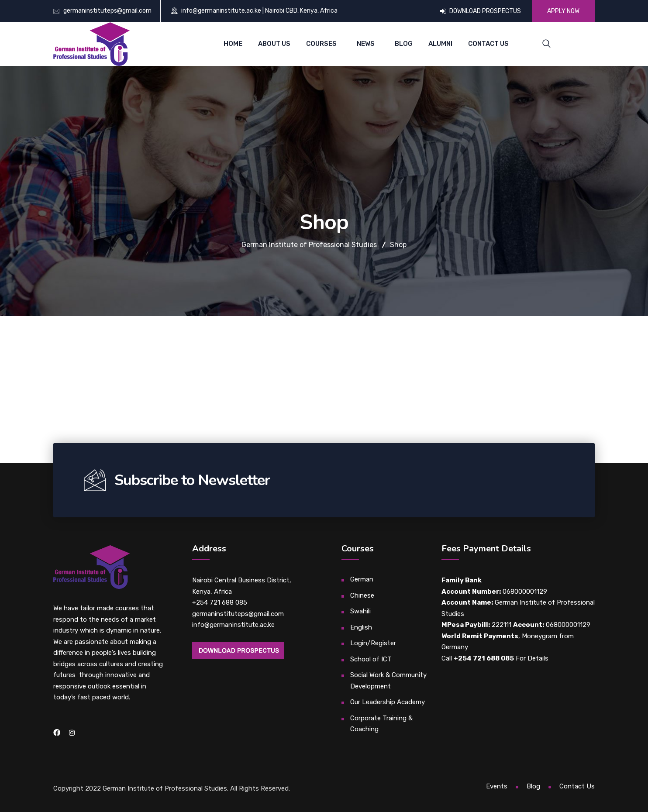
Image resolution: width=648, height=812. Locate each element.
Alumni (440, 44)
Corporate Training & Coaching (381, 724)
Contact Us (488, 44)
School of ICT (371, 659)
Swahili (360, 611)
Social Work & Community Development (388, 681)
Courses (321, 44)
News (366, 44)
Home (233, 44)
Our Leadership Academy (388, 702)
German (362, 579)
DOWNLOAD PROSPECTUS (481, 11)
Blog (404, 44)
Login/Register (373, 643)
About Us (274, 44)
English (361, 627)
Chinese (362, 595)
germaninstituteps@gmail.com (107, 11)
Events (497, 786)
